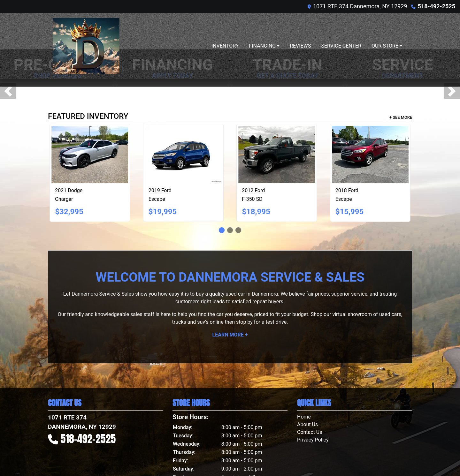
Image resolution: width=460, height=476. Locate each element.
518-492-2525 (437, 6)
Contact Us (310, 432)
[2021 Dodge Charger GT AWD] (90, 155)
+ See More (401, 117)
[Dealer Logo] (86, 46)
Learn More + (230, 335)
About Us (307, 424)
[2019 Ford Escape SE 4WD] (183, 155)
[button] (8, 91)
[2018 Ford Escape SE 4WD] (370, 155)
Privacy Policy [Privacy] (313, 440)
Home (304, 417)
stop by (244, 322)
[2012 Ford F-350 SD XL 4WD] (277, 155)
